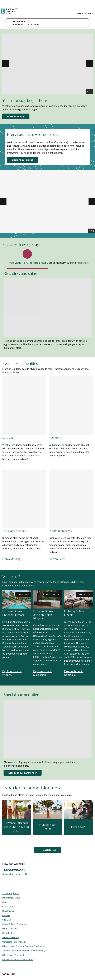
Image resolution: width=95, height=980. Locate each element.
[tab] (27, 258)
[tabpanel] (48, 310)
